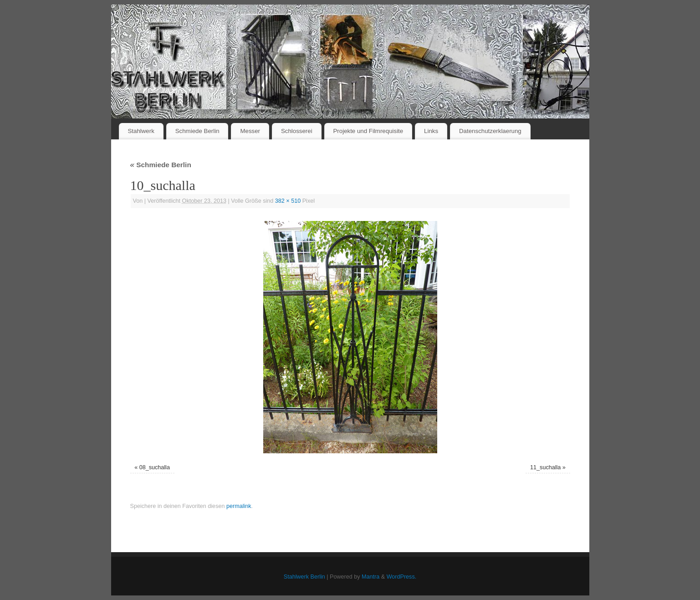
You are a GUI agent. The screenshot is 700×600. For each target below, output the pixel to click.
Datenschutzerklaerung (490, 131)
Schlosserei (297, 131)
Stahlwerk (141, 131)
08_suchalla (155, 467)
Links (431, 131)
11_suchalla (545, 467)
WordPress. (402, 577)
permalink (239, 506)
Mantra (370, 577)
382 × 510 (288, 201)
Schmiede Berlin (197, 131)
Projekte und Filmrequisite (368, 131)
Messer (250, 131)
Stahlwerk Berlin (304, 577)
